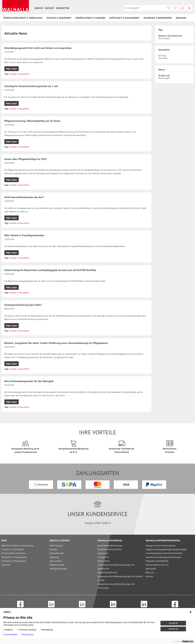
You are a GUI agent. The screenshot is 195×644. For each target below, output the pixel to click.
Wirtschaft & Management (14, 557)
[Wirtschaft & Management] (124, 18)
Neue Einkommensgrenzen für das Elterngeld (29, 381)
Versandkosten (57, 553)
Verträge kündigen (58, 569)
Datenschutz (104, 561)
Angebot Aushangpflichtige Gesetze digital (166, 549)
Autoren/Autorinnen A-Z (157, 565)
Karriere (149, 576)
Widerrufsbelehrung (107, 572)
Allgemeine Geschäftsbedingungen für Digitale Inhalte (120, 578)
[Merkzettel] (175, 8)
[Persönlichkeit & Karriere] (90, 18)
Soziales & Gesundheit (19, 74)
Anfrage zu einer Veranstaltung (160, 546)
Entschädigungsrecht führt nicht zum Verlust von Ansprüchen (38, 48)
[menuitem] (39, 8)
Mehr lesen (12, 69)
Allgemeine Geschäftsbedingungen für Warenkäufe (116, 567)
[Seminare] (181, 18)
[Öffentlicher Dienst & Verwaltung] (23, 18)
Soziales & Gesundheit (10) (170, 36)
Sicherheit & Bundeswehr (14, 561)
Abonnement (56, 561)
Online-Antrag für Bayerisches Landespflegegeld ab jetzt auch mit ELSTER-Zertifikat (50, 270)
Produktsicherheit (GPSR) (110, 549)
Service (39, 8)
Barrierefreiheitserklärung (110, 546)
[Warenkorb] (189, 8)
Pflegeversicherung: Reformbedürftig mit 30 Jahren (32, 121)
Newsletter (63, 8)
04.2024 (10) (164, 76)
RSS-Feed (162, 56)
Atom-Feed (163, 58)
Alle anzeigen (164, 38)
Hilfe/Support (56, 546)
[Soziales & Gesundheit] (59, 18)
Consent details (10, 635)
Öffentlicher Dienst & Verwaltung (17, 546)
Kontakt (49, 8)
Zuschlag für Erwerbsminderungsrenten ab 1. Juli (31, 86)
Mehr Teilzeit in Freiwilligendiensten (24, 235)
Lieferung (54, 557)
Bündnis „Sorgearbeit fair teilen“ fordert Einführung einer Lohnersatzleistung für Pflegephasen (56, 343)
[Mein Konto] (182, 8)
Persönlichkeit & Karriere (13, 553)
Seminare (6, 565)
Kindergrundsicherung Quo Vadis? (23, 305)
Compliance (103, 557)
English (8, 612)
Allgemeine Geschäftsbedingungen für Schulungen (116, 586)
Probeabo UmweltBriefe (157, 561)
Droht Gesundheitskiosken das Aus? (24, 197)
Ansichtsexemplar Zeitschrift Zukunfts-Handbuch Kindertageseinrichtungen (164, 555)
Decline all (173, 629)
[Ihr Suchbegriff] (147, 8)
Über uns (150, 572)
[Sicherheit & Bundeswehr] (158, 18)
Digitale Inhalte (57, 565)
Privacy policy (28, 635)
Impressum (103, 553)
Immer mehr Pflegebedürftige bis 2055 (26, 159)
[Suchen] (168, 8)
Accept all (173, 623)
